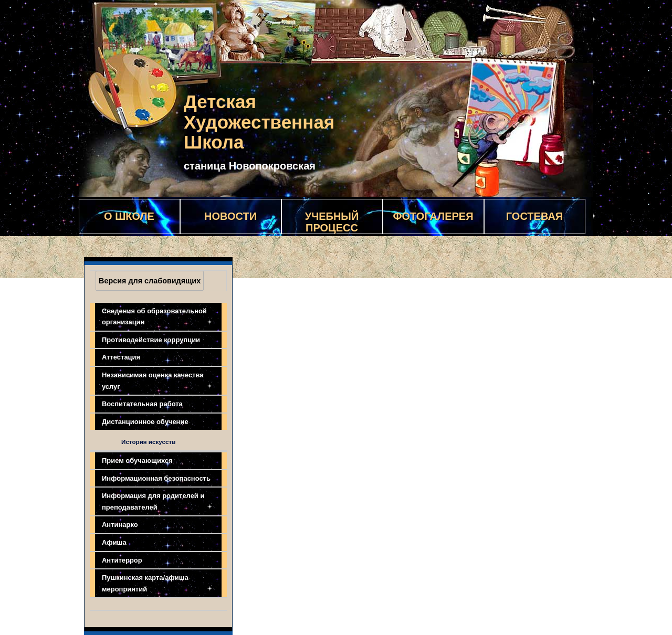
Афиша (114, 542)
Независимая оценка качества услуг (153, 381)
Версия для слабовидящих (150, 281)
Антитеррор (122, 560)
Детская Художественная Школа (259, 122)
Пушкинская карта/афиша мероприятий (145, 583)
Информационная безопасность (156, 478)
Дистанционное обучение (145, 422)
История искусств (148, 442)
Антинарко (120, 525)
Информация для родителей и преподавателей (153, 501)
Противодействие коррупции (151, 340)
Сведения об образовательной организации (154, 317)
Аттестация (121, 357)
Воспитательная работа (142, 404)
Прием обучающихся (137, 461)
